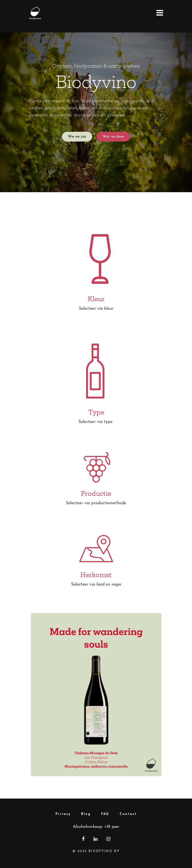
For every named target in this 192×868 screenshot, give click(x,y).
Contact (128, 814)
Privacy (63, 814)
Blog (86, 814)
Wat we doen (113, 137)
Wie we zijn (77, 137)
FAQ (105, 814)
